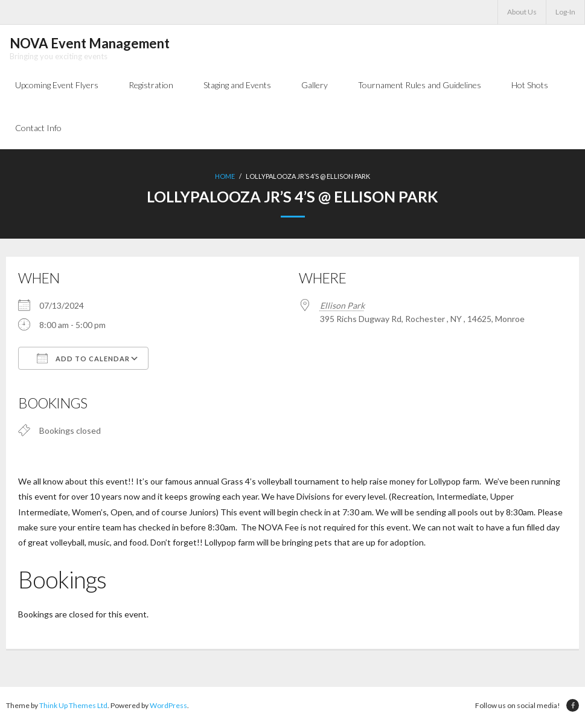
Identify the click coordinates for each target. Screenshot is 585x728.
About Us (522, 12)
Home (225, 179)
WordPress (168, 709)
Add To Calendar (83, 361)
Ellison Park (342, 308)
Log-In (565, 12)
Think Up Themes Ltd (73, 709)
